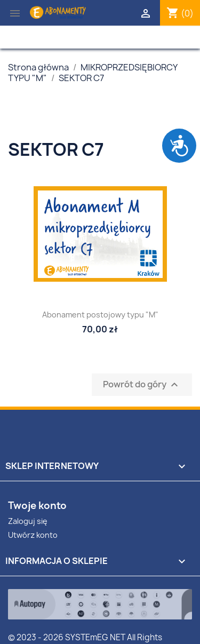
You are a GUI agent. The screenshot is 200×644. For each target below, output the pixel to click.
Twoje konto (37, 506)
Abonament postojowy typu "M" (100, 315)
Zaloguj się (28, 521)
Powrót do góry (142, 385)
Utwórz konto (33, 535)
